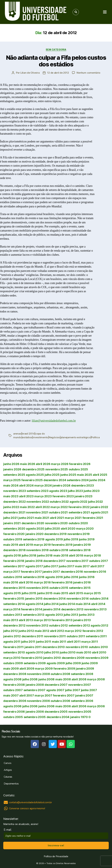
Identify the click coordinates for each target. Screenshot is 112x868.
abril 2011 (74, 642)
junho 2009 (90, 663)
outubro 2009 (13, 663)
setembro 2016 (34, 577)
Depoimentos (11, 784)
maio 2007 (11, 695)
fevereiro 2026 (80, 464)
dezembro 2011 (32, 636)
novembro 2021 (37, 512)
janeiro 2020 (35, 534)
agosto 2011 (12, 642)
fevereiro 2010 (32, 658)
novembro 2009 (97, 658)
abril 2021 (57, 518)
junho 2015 (45, 593)
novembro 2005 (80, 712)
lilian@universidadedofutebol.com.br (54, 421)
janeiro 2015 (34, 599)
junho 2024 (97, 480)
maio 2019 (11, 545)
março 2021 (73, 518)
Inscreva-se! (56, 845)
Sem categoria (56, 50)
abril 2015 (76, 593)
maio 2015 (61, 593)
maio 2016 (11, 582)
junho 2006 (46, 706)
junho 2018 (45, 555)
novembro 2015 (37, 588)
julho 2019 (71, 539)
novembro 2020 (56, 523)
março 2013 (42, 620)
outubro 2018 (59, 550)
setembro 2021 (79, 512)
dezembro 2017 (54, 561)
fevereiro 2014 (32, 609)
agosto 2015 (12, 593)
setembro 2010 (14, 652)
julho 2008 (30, 679)
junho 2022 (11, 507)
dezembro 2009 (73, 658)
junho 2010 (68, 652)
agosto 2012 (99, 625)
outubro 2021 (58, 512)
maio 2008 (63, 679)
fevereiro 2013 (62, 620)
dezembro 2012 (14, 625)
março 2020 (85, 529)
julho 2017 (51, 566)
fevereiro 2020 (14, 534)
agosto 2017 (34, 566)
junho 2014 (67, 604)
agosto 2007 (55, 690)
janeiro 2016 (82, 582)
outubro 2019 (13, 539)
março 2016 (42, 582)
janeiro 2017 (51, 572)
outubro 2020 (78, 523)
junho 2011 (44, 642)
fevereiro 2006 (14, 712)
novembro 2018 (37, 550)
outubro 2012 (58, 625)
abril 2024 (26, 485)
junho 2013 (87, 615)
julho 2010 (52, 652)
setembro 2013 (34, 615)
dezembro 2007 (56, 685)
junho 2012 (26, 631)
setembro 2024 (78, 480)
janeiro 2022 (99, 507)
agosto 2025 (35, 475)
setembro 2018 (80, 550)
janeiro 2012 (12, 636)
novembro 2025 (57, 469)
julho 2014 (51, 604)
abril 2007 (27, 695)
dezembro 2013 (72, 609)
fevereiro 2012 (93, 631)
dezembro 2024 (55, 480)
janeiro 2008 (35, 685)
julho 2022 (96, 502)
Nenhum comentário (88, 73)
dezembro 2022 (15, 502)
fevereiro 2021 (93, 518)
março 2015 (92, 593)
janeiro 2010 (52, 658)
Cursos (8, 763)
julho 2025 (52, 475)
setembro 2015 (80, 588)
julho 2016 (71, 577)
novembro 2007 (80, 685)
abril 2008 (79, 679)
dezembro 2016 (72, 572)
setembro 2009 (35, 663)
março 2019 (42, 545)
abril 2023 (26, 496)
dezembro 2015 (14, 588)
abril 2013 (26, 620)
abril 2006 (79, 706)
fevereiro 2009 (64, 669)
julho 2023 (75, 491)
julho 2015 (29, 593)
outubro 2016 (13, 577)
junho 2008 (46, 679)
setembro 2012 (79, 625)
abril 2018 (76, 555)
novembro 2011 (55, 636)
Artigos (8, 770)
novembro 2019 (79, 534)
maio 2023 (11, 496)
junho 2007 (89, 690)
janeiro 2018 (34, 561)
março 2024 (43, 485)
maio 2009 (11, 669)
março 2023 (43, 496)
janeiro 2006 (35, 712)
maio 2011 (59, 642)
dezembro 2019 (55, 534)
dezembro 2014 (54, 599)
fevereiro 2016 (62, 582)
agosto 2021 (99, 512)
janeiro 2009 (85, 669)
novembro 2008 (38, 674)
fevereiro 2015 (14, 599)
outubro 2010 (98, 647)
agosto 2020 (35, 529)
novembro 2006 (38, 701)
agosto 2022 (78, 502)
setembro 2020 (14, 529)
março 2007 (43, 695)
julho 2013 (71, 615)
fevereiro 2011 (13, 647)
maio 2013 (11, 620)
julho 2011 (28, 642)
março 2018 (92, 555)
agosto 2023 (58, 491)
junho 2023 (92, 491)
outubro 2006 (60, 701)
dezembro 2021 (14, 512)
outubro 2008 (60, 674)
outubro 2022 (59, 502)
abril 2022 (43, 507)
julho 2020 (52, 529)
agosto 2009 (56, 663)
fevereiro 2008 (14, 685)
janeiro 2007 (84, 695)
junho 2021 (26, 518)
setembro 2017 (14, 566)
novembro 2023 (15, 491)
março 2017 (12, 572)
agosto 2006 (12, 706)
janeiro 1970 (79, 717)
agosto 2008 (12, 679)
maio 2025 (84, 475)
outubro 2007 (13, 690)
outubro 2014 (99, 599)
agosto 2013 (54, 615)
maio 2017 (82, 566)
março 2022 (59, 507)
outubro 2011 (76, 636)
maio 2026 (28, 464)
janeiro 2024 (61, 485)
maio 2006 (63, 706)
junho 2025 (68, 475)
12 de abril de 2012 (58, 73)
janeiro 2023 (83, 496)
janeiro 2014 (52, 609)
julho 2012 (10, 631)
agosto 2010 (35, 652)
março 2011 (90, 642)
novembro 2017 (77, 561)
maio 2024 (11, 485)
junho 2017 (66, 566)
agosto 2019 (54, 539)
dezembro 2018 (14, 550)
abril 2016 (26, 582)
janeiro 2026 (12, 469)
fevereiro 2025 (32, 480)
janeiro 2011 (33, 647)
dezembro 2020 (33, 523)
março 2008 (96, 679)
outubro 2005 (13, 717)
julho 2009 (73, 663)
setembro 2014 (14, 604)
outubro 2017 (99, 561)
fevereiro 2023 (63, 496)
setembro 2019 (34, 539)
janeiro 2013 (82, 620)
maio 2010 (84, 652)
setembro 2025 (14, 475)
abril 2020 (68, 529)
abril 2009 (27, 669)
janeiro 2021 (12, 523)
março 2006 (96, 706)
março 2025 (12, 480)
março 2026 (60, 464)
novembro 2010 (77, 647)
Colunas (8, 777)
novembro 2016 (95, 572)
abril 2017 (97, 566)
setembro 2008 (82, 674)
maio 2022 (27, 507)
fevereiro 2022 (79, 507)
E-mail (8, 830)
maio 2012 (42, 631)
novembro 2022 (38, 502)
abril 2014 (98, 604)
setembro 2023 (38, 491)
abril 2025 (100, 475)
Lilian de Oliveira (30, 73)
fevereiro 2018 (14, 561)
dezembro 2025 (33, 469)
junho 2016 (87, 577)
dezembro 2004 (58, 717)
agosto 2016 (54, 577)
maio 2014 (83, 604)
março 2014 (12, 609)
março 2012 (73, 631)
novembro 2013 (95, 609)
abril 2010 (99, 652)
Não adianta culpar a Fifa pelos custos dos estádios (56, 61)
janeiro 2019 (82, 545)
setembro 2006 (82, 701)
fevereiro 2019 (62, 545)
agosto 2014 (34, 604)
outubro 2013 (13, 615)
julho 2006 (30, 706)
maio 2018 (61, 555)
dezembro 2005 (56, 712)
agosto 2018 (12, 555)
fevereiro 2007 (64, 695)
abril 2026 (43, 464)
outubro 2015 (59, 588)
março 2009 (44, 669)
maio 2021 (42, 518)
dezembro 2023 (83, 485)
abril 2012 (57, 631)
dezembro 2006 (15, 701)
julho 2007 (73, 690)
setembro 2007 (35, 690)
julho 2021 (10, 518)
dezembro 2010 (54, 647)
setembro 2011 (96, 636)
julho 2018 (29, 555)
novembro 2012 (37, 625)
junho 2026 (11, 464)
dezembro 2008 (15, 674)
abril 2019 (26, 545)
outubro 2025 (78, 469)
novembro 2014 (78, 599)
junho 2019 (87, 539)
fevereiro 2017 (31, 572)
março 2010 (12, 658)
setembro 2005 (35, 717)
